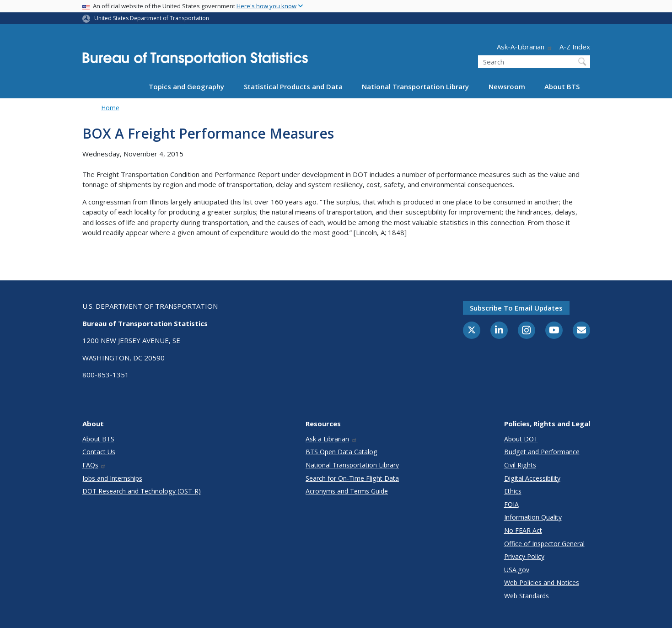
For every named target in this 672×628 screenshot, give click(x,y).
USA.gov (517, 570)
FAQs (94, 465)
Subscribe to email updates (516, 308)
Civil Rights (520, 465)
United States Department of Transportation (152, 18)
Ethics (513, 491)
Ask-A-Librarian (525, 47)
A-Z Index (575, 47)
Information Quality (533, 517)
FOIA (511, 504)
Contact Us (99, 452)
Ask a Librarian (331, 439)
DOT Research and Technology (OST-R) (142, 491)
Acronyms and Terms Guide (347, 491)
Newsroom (507, 86)
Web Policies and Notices (542, 582)
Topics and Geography (186, 86)
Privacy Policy (524, 556)
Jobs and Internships (112, 478)
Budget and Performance (542, 452)
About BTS (562, 86)
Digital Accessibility (532, 478)
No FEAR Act (523, 530)
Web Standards (527, 596)
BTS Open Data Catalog (341, 452)
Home (110, 108)
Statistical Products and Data (293, 86)
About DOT (521, 439)
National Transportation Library (415, 86)
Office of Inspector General (544, 544)
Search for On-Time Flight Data (352, 478)
